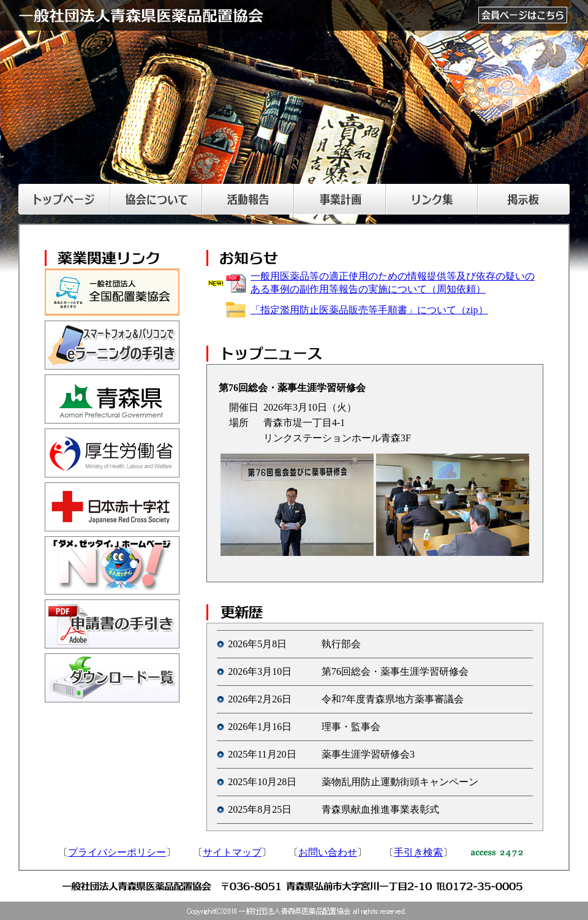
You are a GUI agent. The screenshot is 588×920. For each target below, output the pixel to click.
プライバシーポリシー (117, 852)
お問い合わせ (328, 852)
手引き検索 (418, 852)
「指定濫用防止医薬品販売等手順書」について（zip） (369, 310)
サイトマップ (232, 852)
